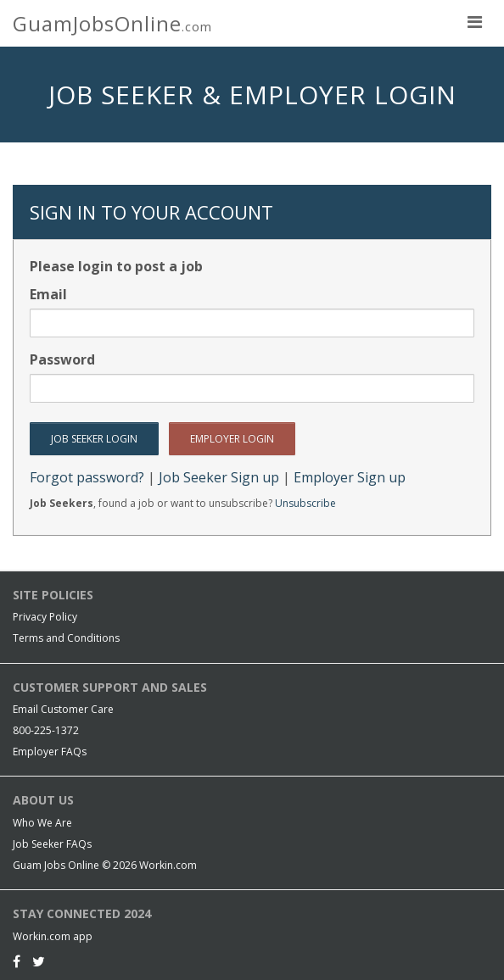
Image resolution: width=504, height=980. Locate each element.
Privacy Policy (45, 617)
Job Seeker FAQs (52, 844)
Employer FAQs (50, 752)
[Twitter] (39, 961)
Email (48, 294)
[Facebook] (17, 961)
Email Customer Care (63, 709)
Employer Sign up (350, 477)
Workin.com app (53, 936)
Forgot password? (87, 477)
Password (62, 359)
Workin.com (168, 865)
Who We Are (42, 823)
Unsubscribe (305, 503)
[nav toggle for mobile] (474, 21)
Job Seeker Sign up (219, 477)
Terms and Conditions (66, 638)
